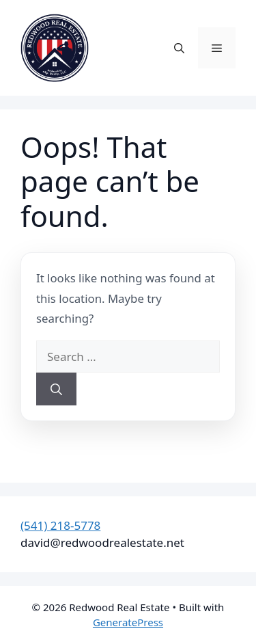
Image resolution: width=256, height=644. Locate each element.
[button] (179, 48)
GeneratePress (128, 622)
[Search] (56, 389)
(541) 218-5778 (60, 525)
